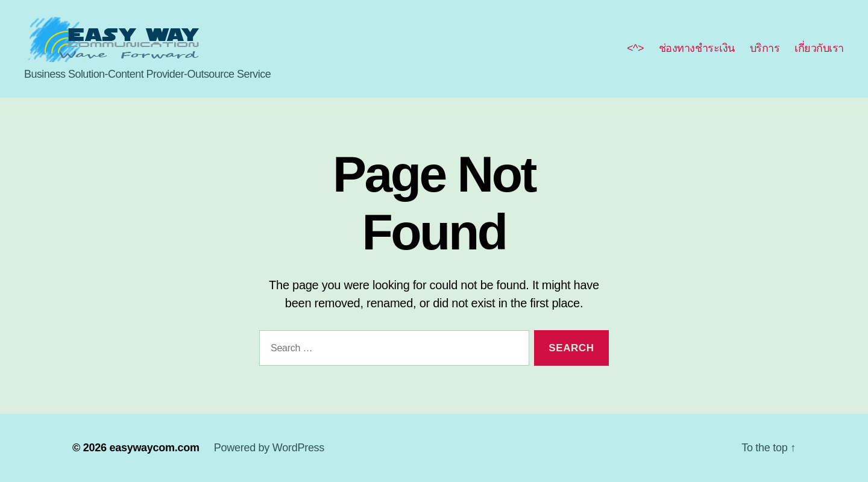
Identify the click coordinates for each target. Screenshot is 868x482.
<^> (635, 48)
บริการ (765, 48)
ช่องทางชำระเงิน (697, 48)
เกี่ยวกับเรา (819, 48)
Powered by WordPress (269, 448)
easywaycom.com (154, 448)
